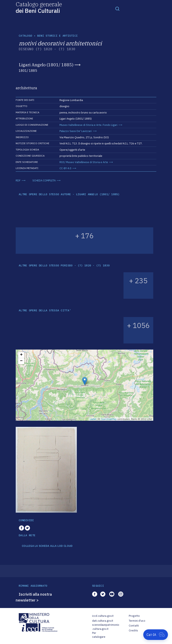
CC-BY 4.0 (65, 168)
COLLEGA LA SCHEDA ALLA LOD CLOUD (47, 546)
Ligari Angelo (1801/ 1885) (46, 65)
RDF (18, 180)
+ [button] (21, 355)
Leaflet (93, 419)
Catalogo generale (39, 7)
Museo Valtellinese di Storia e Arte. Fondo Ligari (88, 125)
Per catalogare (99, 635)
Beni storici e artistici (57, 36)
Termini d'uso (137, 621)
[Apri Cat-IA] (156, 635)
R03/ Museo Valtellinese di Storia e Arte (84, 162)
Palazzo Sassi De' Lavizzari (76, 131)
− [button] (21, 361)
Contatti (134, 626)
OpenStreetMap (109, 419)
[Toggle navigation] (117, 9)
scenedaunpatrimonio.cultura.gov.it (106, 627)
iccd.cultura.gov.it (103, 616)
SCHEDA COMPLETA (44, 180)
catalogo (25, 36)
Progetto (134, 616)
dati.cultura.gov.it (103, 621)
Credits (133, 630)
